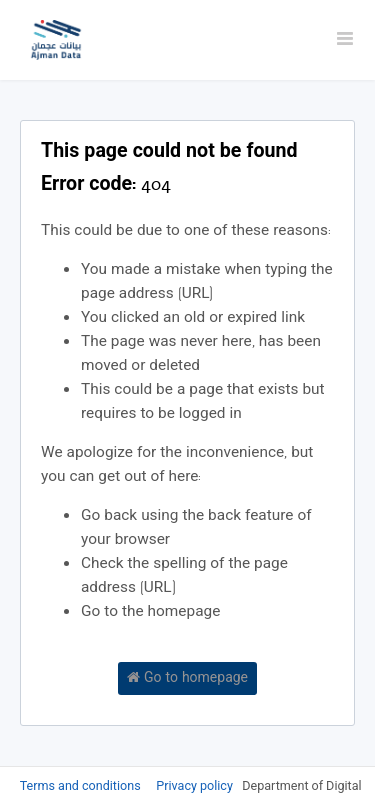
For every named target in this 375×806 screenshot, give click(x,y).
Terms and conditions (82, 787)
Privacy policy (196, 787)
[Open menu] (345, 40)
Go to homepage (187, 679)
